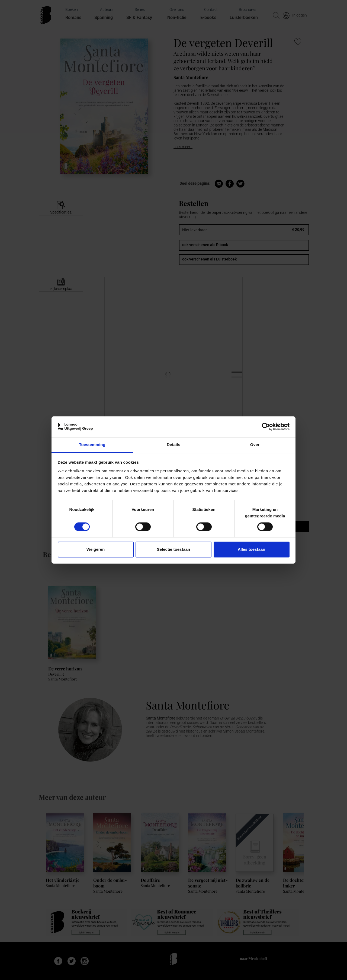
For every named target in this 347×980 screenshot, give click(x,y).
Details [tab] (173, 445)
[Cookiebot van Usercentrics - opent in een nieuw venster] (266, 427)
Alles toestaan (252, 549)
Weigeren (96, 549)
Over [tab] (255, 445)
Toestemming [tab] (92, 445)
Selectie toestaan (174, 549)
